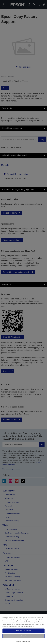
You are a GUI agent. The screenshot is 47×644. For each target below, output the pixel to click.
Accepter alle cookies (23, 631)
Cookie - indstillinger (23, 641)
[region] (23, 629)
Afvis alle (23, 636)
